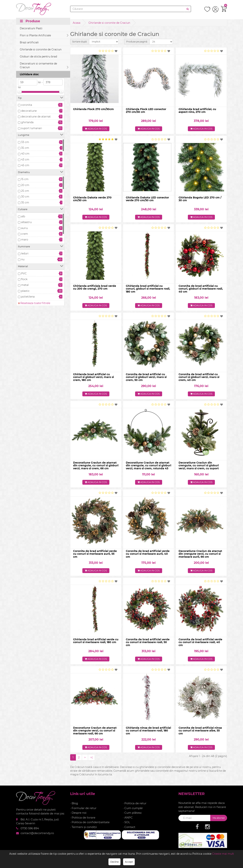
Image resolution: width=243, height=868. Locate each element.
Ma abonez (219, 821)
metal (25, 285)
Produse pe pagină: (137, 42)
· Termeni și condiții (83, 830)
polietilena (28, 297)
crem (25, 234)
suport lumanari (32, 128)
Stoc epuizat (29, 68)
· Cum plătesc (132, 816)
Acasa (77, 23)
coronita (27, 105)
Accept (129, 862)
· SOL (126, 825)
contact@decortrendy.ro (37, 836)
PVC (24, 273)
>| (91, 760)
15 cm (25, 179)
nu (23, 259)
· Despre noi (78, 816)
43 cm (25, 160)
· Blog (74, 806)
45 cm (25, 165)
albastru (26, 222)
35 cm (25, 148)
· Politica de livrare (83, 820)
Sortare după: (80, 42)
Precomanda (29, 62)
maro (25, 240)
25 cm (25, 191)
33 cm (25, 142)
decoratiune (29, 111)
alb (23, 216)
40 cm (25, 154)
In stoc (25, 56)
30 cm (25, 197)
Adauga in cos (96, 129)
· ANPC (128, 820)
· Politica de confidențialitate (90, 825)
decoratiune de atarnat (36, 117)
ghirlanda (27, 122)
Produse (30, 23)
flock (24, 279)
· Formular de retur (83, 811)
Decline (114, 862)
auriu (24, 228)
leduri (25, 253)
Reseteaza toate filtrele (34, 43)
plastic (25, 291)
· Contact (129, 830)
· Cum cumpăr (133, 811)
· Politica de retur (135, 806)
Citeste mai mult (223, 854)
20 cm (25, 185)
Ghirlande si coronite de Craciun (109, 23)
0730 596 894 (30, 831)
